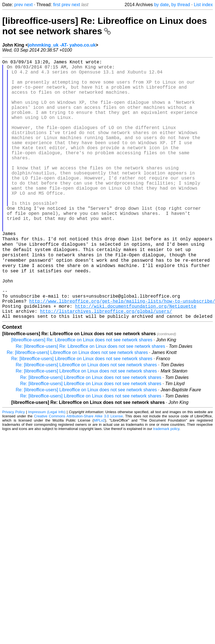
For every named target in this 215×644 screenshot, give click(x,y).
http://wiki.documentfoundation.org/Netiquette (136, 359)
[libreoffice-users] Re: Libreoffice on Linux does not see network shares (105, 26)
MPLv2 (99, 476)
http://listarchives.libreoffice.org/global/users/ (106, 365)
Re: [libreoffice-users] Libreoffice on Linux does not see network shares (77, 408)
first (57, 5)
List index (203, 5)
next (28, 5)
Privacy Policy (13, 467)
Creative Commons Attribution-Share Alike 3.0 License (78, 471)
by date (161, 5)
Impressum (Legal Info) (47, 467)
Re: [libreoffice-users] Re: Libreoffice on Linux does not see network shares (90, 402)
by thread (181, 5)
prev (19, 5)
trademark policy (166, 484)
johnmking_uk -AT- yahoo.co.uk (62, 45)
